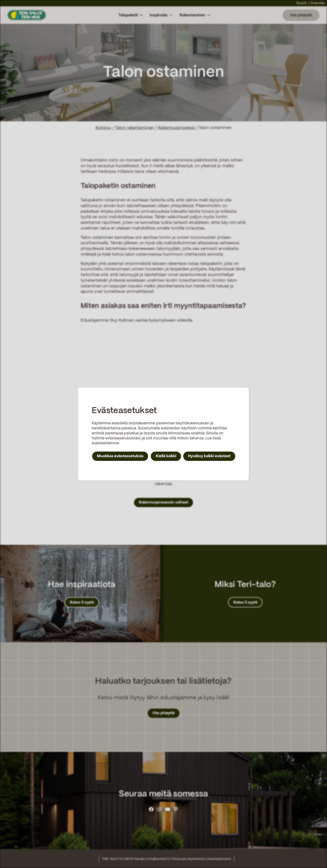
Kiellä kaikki (166, 456)
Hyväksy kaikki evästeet (209, 456)
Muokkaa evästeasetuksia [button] (120, 456)
